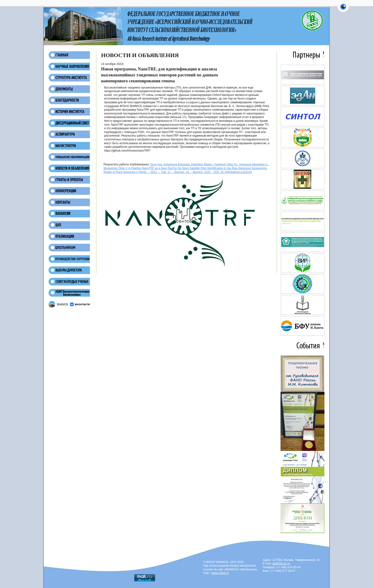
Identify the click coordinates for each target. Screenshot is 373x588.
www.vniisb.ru (220, 573)
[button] (343, 10)
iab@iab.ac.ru (281, 563)
